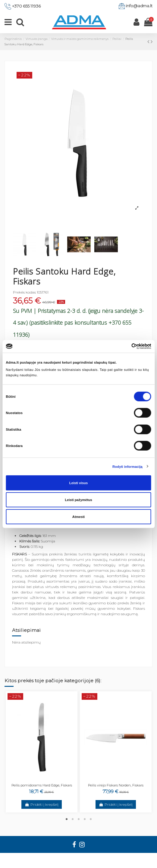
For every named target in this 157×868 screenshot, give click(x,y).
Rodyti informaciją (127, 466)
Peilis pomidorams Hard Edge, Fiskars (42, 785)
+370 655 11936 (26, 6)
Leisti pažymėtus (78, 500)
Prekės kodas (24, 292)
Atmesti (78, 517)
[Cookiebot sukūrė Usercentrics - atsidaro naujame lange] (125, 346)
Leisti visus (78, 483)
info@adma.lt (139, 6)
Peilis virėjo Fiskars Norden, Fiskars (116, 785)
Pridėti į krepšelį (41, 804)
